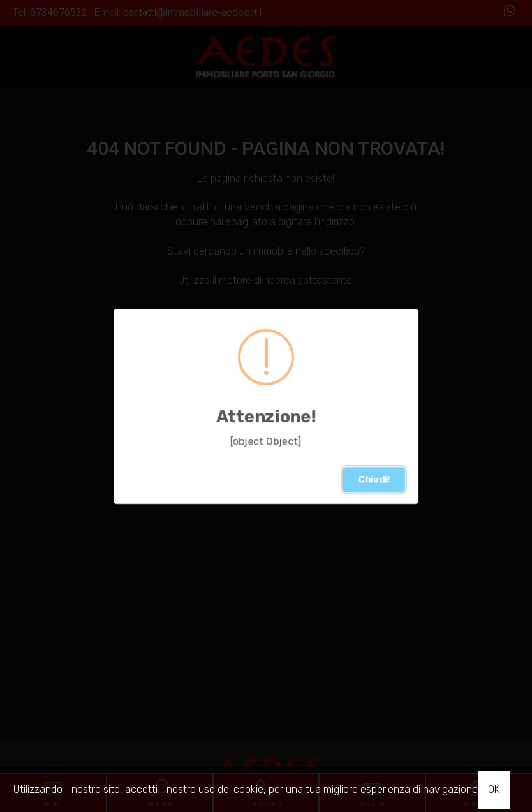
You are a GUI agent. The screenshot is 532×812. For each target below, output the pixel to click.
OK (494, 789)
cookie (248, 789)
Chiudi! (374, 479)
